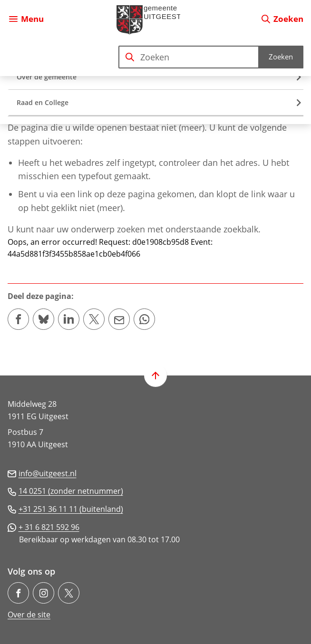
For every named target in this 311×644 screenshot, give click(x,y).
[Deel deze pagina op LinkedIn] (69, 319)
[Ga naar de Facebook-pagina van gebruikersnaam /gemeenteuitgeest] (18, 593)
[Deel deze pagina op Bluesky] (44, 319)
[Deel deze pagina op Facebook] (18, 319)
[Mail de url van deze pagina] (119, 319)
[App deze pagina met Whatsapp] (144, 319)
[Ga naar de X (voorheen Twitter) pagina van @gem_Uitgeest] (69, 593)
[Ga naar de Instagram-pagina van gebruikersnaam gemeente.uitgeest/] (44, 593)
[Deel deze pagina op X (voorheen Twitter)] (94, 319)
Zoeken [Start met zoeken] (281, 57)
